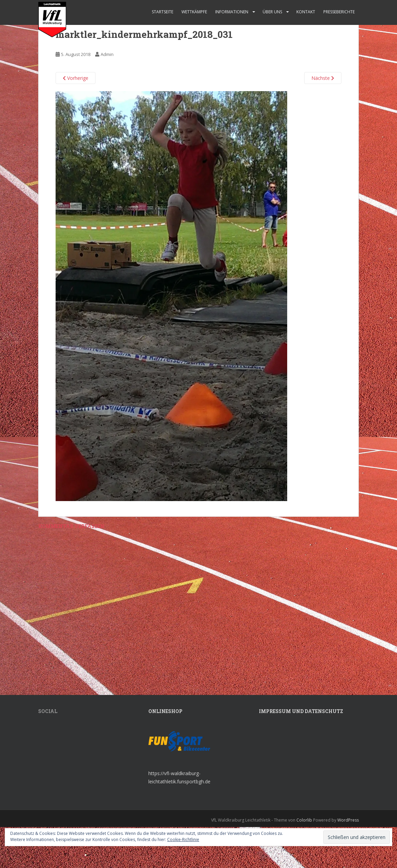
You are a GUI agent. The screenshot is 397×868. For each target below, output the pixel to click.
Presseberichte (339, 12)
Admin (107, 54)
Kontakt (306, 12)
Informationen (232, 12)
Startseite (163, 12)
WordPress (348, 820)
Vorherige (76, 78)
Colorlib (304, 820)
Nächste (323, 78)
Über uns (272, 12)
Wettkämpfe (194, 12)
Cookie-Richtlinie (183, 839)
